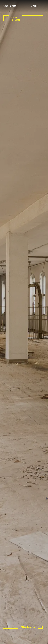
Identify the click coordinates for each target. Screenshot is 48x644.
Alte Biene (10, 6)
